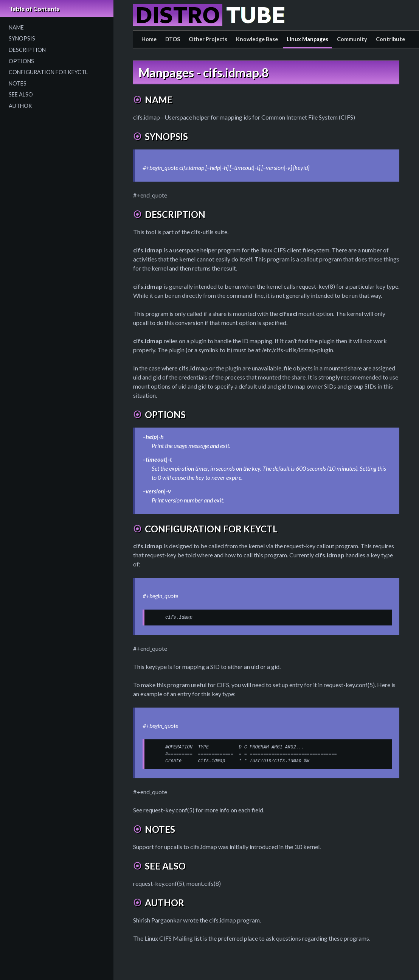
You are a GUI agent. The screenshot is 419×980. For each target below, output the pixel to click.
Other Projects (208, 39)
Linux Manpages (307, 39)
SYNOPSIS (22, 38)
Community (352, 39)
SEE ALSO (21, 94)
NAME (16, 27)
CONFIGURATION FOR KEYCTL (48, 72)
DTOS (173, 39)
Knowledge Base (257, 39)
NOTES (18, 83)
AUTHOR (20, 106)
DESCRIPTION (27, 50)
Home (149, 39)
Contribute (390, 39)
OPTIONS (21, 61)
